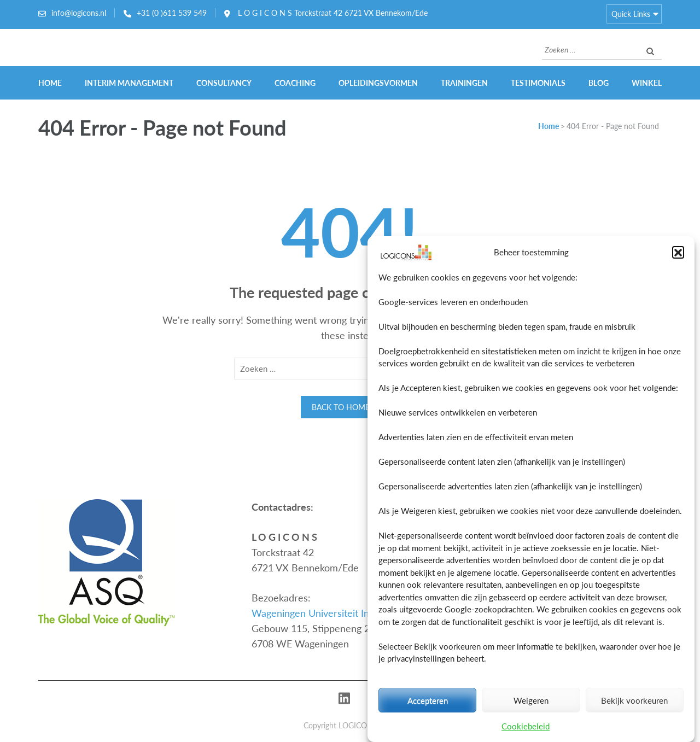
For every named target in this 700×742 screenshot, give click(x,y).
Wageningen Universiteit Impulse (323, 613)
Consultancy (224, 83)
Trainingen (464, 83)
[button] (678, 253)
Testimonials (538, 83)
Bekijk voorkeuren (634, 700)
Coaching (295, 83)
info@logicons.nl (79, 13)
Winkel (647, 83)
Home (50, 83)
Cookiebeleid (526, 726)
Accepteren (428, 700)
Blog (599, 83)
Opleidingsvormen (378, 83)
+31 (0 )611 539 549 (172, 13)
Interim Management (129, 83)
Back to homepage (350, 407)
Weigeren (531, 700)
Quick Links (631, 14)
